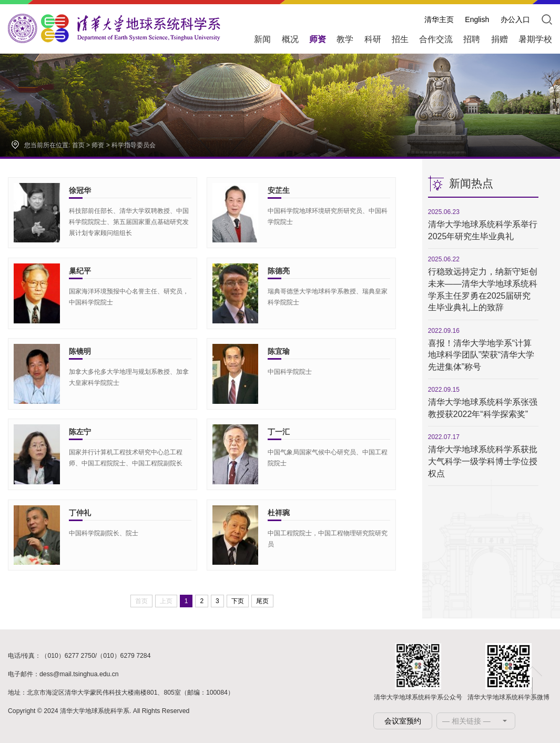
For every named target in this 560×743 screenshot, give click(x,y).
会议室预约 (403, 721)
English (477, 19)
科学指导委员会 (134, 145)
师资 (98, 145)
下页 (238, 601)
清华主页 (439, 19)
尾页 (262, 601)
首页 (78, 145)
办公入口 (515, 19)
